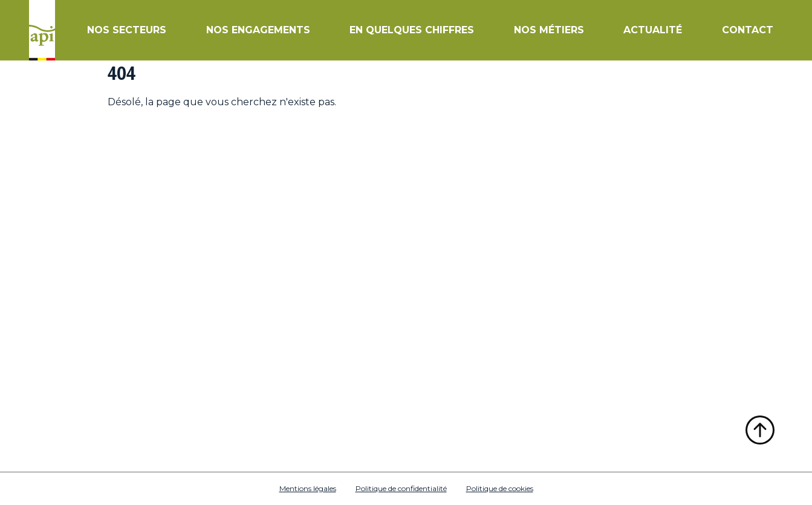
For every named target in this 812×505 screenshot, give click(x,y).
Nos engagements (258, 30)
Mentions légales (308, 488)
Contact (748, 30)
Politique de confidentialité (401, 488)
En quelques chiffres (412, 30)
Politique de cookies (500, 488)
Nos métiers (549, 30)
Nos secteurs (127, 30)
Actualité (653, 30)
